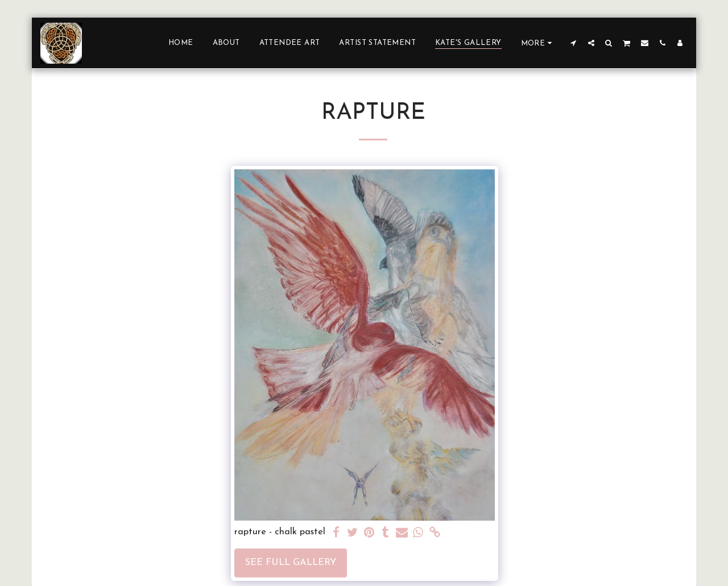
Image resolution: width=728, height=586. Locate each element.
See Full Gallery (291, 563)
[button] (574, 43)
